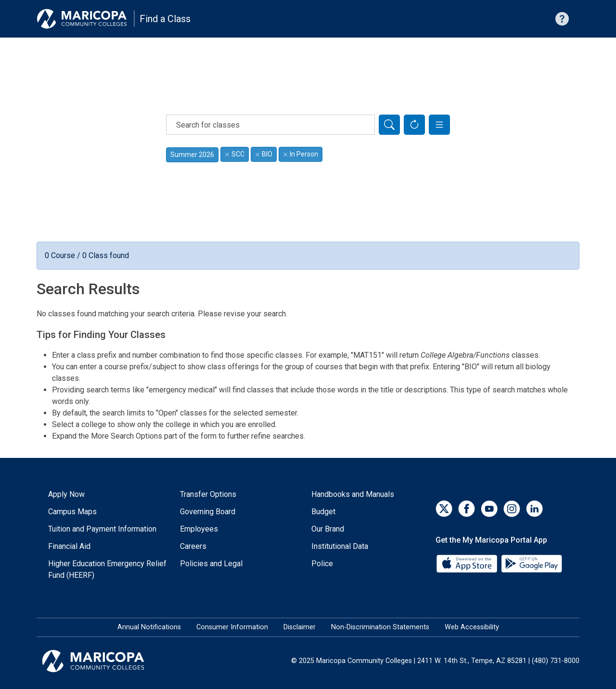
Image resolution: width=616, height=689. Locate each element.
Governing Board (208, 512)
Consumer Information (232, 627)
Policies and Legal (211, 564)
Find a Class (165, 19)
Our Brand (328, 529)
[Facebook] (467, 509)
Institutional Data (340, 546)
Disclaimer (300, 627)
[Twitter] (444, 509)
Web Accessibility (472, 627)
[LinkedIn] (534, 509)
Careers (193, 546)
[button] (439, 125)
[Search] (389, 125)
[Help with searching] (562, 19)
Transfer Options (208, 494)
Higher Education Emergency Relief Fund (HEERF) (107, 569)
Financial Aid (69, 546)
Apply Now (66, 494)
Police (322, 564)
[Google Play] (531, 563)
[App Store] (468, 563)
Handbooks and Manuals (353, 494)
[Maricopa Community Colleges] (105, 661)
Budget (323, 512)
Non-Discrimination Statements (380, 627)
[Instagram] (512, 509)
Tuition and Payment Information (102, 529)
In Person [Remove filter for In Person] (301, 154)
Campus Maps (72, 512)
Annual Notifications (149, 627)
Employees (199, 529)
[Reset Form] (414, 125)
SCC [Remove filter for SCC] (235, 154)
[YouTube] (489, 509)
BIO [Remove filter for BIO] (264, 154)
